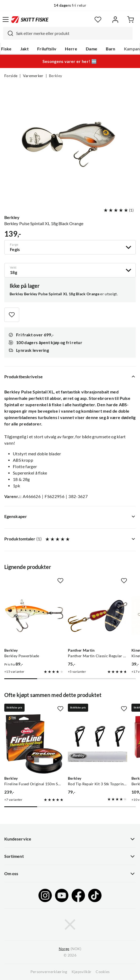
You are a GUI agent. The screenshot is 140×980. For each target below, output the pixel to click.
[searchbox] (73, 33)
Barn (110, 49)
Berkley (55, 76)
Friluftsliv (47, 49)
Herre (71, 49)
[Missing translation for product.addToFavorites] (12, 315)
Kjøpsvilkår (82, 972)
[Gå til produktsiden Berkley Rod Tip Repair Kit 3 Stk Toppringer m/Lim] (98, 744)
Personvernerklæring (49, 972)
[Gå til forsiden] (30, 19)
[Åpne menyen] (6, 19)
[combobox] (68, 33)
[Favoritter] (98, 20)
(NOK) (70, 949)
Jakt (24, 49)
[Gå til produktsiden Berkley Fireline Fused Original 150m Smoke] (34, 744)
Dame (92, 49)
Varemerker (33, 76)
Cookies (103, 972)
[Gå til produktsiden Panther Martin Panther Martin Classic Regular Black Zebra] (98, 616)
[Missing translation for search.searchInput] (8, 33)
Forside (11, 76)
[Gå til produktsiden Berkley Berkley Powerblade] (34, 616)
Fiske (6, 49)
